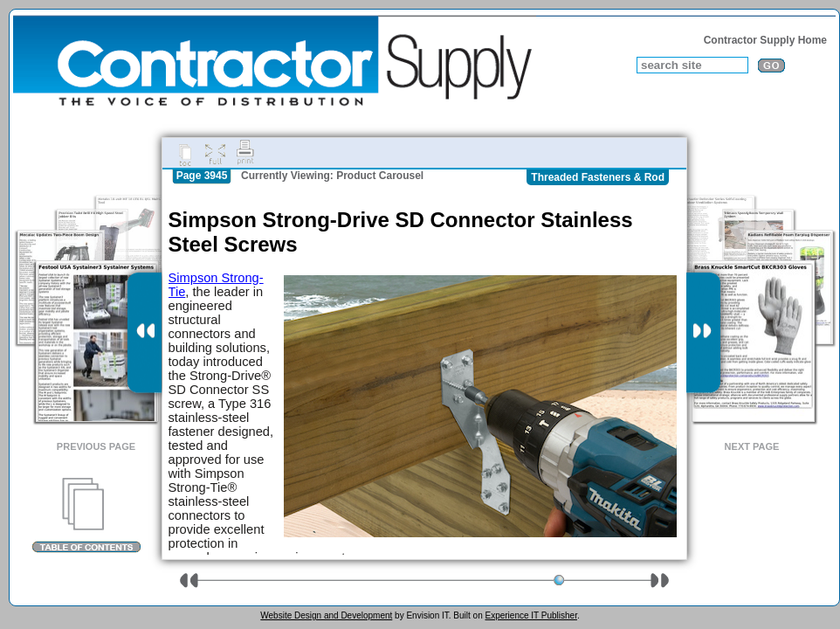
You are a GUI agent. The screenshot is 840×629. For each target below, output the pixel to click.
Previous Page (96, 446)
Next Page (752, 446)
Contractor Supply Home (765, 40)
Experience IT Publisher (530, 615)
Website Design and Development (326, 615)
